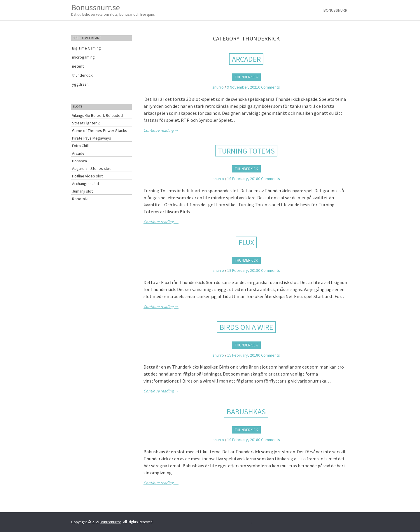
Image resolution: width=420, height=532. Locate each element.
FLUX (246, 242)
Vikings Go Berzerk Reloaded (97, 115)
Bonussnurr (335, 10)
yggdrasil (80, 84)
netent (78, 66)
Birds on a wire (246, 327)
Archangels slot (86, 184)
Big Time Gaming (86, 48)
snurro (218, 87)
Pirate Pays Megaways (92, 138)
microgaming (83, 57)
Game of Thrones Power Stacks (100, 131)
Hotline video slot (87, 176)
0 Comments (269, 87)
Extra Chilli (81, 146)
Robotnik (80, 199)
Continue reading (161, 130)
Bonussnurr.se (113, 10)
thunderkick (246, 77)
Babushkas (246, 412)
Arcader (246, 59)
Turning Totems (246, 151)
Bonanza (79, 161)
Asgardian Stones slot (91, 168)
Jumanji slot (82, 191)
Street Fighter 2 (86, 123)
